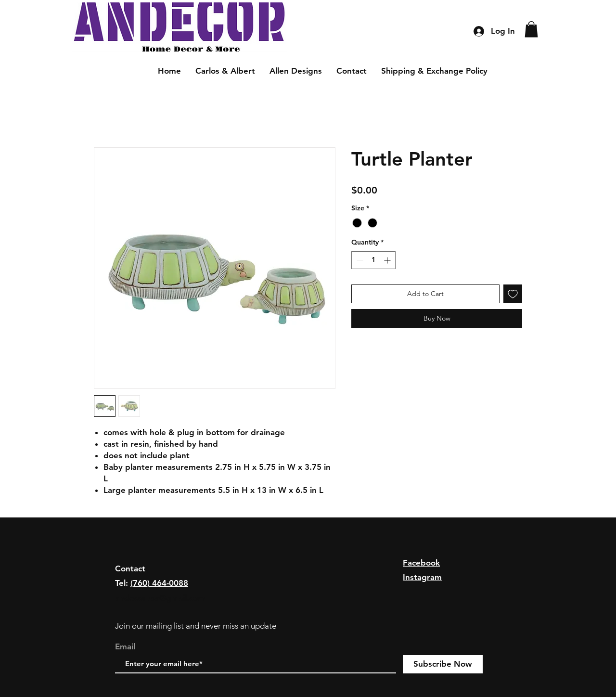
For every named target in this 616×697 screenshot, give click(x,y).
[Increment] (388, 260)
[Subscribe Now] (443, 664)
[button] (531, 29)
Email (125, 647)
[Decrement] (359, 260)
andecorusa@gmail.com (160, 598)
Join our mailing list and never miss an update (196, 626)
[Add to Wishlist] (513, 294)
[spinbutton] (373, 260)
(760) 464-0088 (159, 583)
